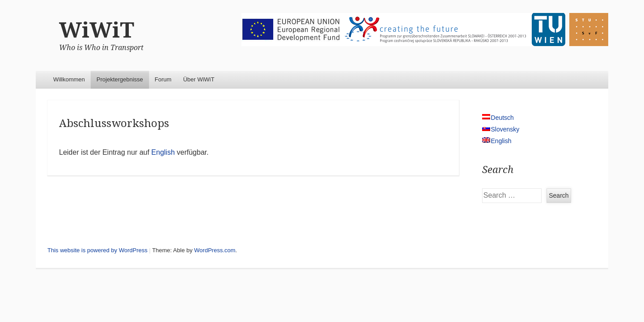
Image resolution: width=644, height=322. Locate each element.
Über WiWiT (199, 79)
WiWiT (97, 30)
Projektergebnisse (120, 79)
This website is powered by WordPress (97, 250)
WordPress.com (215, 250)
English (163, 152)
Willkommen (69, 79)
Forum (163, 79)
